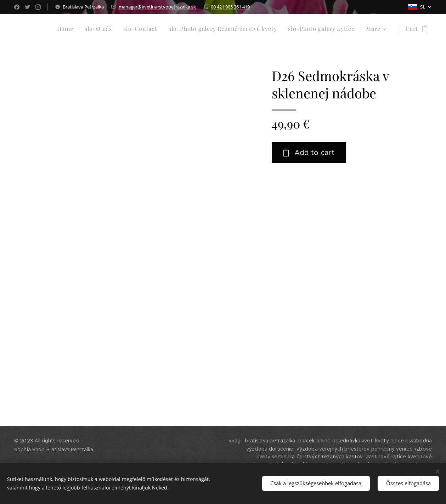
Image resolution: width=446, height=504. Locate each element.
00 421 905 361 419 (230, 7)
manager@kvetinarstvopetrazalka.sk (157, 7)
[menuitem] (67, 29)
